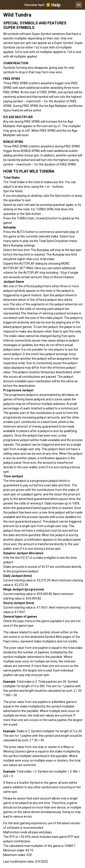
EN (79, 5)
